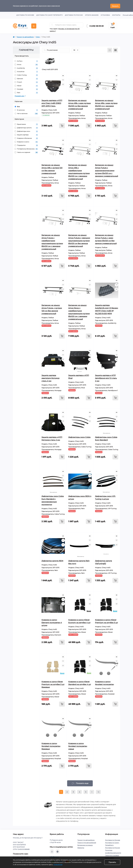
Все (17, 106)
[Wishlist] (63, 80)
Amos (26, 64)
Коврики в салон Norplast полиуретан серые (78, 746)
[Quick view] (63, 75)
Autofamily (26, 68)
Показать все (20, 96)
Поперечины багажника (26, 149)
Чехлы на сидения (26, 152)
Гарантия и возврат (112, 855)
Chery (38, 37)
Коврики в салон (26, 142)
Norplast (26, 89)
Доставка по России (74, 15)
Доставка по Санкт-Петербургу (49, 15)
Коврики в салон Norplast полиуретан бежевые (51, 746)
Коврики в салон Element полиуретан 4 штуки (52, 622)
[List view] (110, 50)
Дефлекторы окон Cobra (79, 437)
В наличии (26, 110)
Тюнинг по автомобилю (25, 37)
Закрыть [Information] (115, 6)
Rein (26, 93)
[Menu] (34, 26)
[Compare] (63, 84)
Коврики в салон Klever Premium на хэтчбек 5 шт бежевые (53, 684)
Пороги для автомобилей (87, 842)
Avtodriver (26, 71)
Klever (26, 86)
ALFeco (26, 61)
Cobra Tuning (26, 75)
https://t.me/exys (58, 851)
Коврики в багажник (26, 138)
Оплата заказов (92, 15)
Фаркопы (81, 847)
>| (98, 792)
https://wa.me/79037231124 (52, 851)
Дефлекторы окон (26, 131)
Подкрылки (26, 145)
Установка (105, 15)
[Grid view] (115, 50)
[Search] (52, 25)
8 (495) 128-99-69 (97, 26)
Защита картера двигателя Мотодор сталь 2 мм (50, 378)
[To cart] (62, 125)
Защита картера (26, 135)
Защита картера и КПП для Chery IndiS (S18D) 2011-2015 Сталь (52, 103)
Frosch (26, 82)
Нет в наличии (26, 113)
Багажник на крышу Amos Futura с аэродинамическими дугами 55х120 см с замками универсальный (107, 170)
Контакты (116, 15)
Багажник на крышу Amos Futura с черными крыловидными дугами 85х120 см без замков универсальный (79, 240)
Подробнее (58, 865)
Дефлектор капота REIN (52, 561)
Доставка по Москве (25, 15)
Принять (112, 862)
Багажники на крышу (85, 845)
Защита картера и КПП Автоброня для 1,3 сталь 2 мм (106, 378)
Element (26, 78)
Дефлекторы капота (26, 128)
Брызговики (26, 124)
